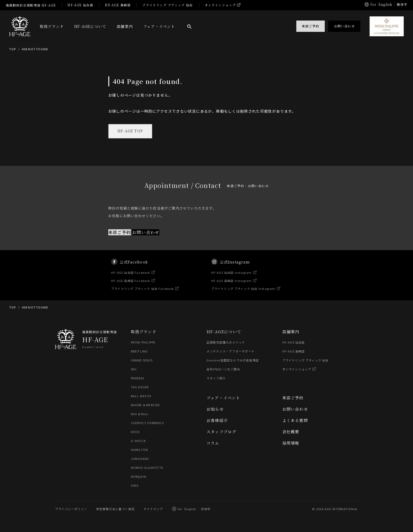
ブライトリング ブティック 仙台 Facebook (143, 294)
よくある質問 (295, 421)
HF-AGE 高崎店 (118, 5)
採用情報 (291, 443)
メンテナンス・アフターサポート (231, 351)
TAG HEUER (140, 387)
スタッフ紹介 (216, 378)
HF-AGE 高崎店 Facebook (131, 286)
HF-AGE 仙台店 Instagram (232, 278)
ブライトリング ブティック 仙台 (168, 5)
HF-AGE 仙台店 (80, 5)
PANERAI (137, 378)
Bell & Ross (140, 414)
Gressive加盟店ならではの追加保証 (233, 360)
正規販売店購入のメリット (226, 342)
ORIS (135, 486)
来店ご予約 (120, 233)
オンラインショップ (220, 5)
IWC (134, 369)
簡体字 (402, 4)
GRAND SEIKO (142, 360)
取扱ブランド (52, 26)
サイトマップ (153, 509)
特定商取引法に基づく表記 (115, 509)
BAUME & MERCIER (146, 405)
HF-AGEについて (90, 26)
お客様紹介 (217, 421)
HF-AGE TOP (131, 131)
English (385, 4)
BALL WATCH (141, 396)
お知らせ (215, 409)
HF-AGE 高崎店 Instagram (232, 286)
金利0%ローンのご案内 (223, 369)
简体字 (206, 509)
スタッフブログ (221, 432)
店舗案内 (125, 26)
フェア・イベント (159, 26)
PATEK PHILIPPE (143, 342)
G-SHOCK (138, 441)
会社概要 (291, 432)
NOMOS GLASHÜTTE (147, 468)
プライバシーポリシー (71, 509)
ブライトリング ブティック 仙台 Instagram (243, 294)
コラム (213, 443)
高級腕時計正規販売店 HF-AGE (31, 5)
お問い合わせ (146, 233)
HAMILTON (139, 450)
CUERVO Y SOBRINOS (147, 423)
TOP (13, 49)
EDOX (135, 432)
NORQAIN (139, 477)
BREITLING (139, 351)
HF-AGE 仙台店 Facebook (131, 278)
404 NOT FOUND (35, 49)
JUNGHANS (140, 459)
